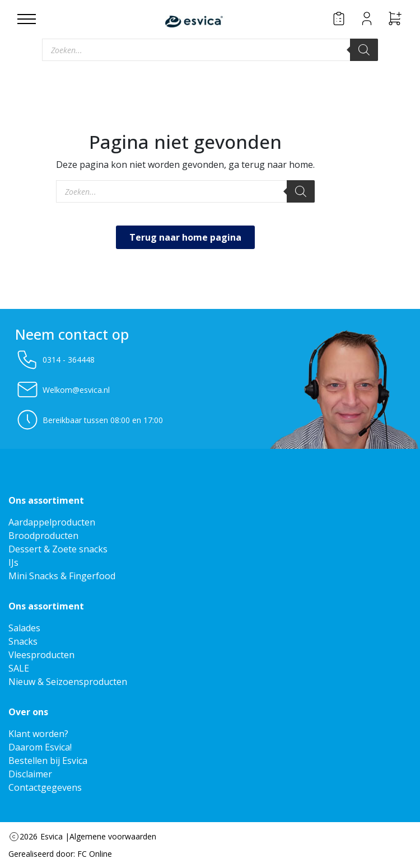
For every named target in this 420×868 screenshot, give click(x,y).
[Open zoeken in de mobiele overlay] (210, 50)
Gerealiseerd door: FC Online (60, 854)
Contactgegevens (45, 787)
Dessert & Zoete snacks (58, 549)
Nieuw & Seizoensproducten (68, 682)
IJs (13, 562)
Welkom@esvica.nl (62, 390)
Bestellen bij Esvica (48, 761)
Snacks (23, 641)
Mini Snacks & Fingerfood (62, 576)
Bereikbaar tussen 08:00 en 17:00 (89, 420)
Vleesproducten (41, 655)
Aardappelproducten (52, 522)
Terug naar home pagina (185, 237)
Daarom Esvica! (40, 747)
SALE (19, 668)
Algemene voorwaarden (113, 836)
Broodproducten (43, 536)
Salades (24, 628)
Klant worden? (38, 734)
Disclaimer (30, 774)
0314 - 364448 (55, 359)
